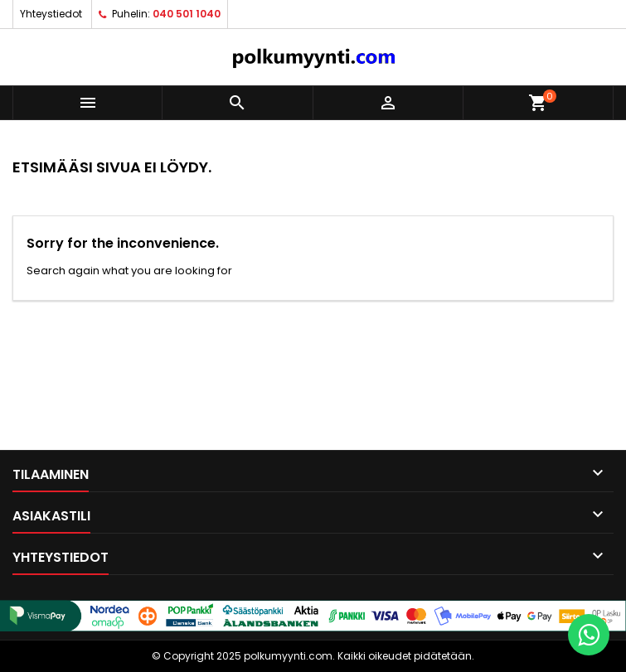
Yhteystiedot (51, 14)
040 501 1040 (187, 14)
